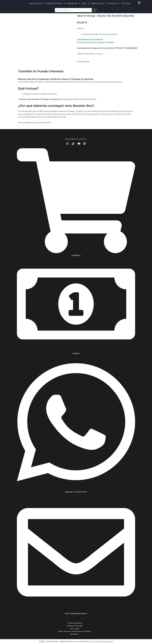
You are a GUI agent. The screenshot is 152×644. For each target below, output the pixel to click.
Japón (84, 3)
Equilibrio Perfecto (54, 3)
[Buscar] (94, 10)
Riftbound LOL (97, 3)
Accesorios (112, 3)
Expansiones (72, 3)
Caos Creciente (36, 3)
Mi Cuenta (126, 3)
